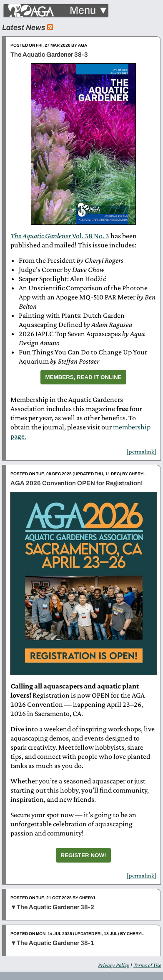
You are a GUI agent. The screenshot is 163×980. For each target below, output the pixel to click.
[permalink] (142, 451)
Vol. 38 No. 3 (60, 236)
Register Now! (84, 855)
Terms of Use (147, 965)
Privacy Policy (114, 965)
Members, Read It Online (84, 377)
